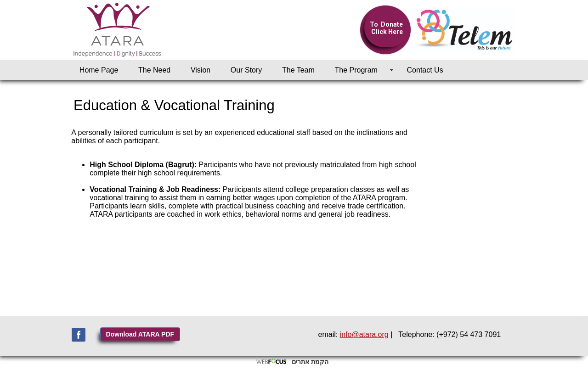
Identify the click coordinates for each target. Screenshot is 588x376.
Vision (201, 70)
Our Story (246, 70)
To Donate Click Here (386, 28)
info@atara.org (364, 334)
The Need (154, 70)
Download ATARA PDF (140, 334)
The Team (298, 70)
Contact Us (425, 70)
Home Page (99, 70)
